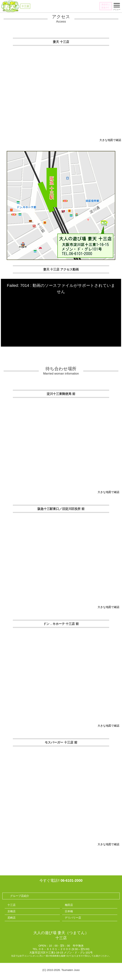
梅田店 (69, 905)
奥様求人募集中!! (106, 6)
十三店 (11, 905)
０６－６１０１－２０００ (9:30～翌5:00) (64, 949)
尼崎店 (11, 918)
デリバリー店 (73, 918)
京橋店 (11, 911)
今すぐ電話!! (61, 880)
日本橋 (69, 911)
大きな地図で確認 (110, 140)
